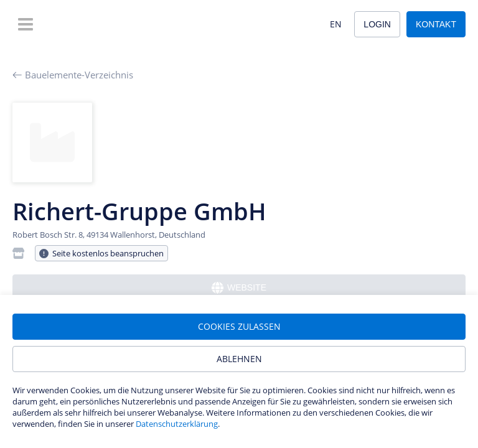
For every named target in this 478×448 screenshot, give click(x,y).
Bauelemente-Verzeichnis (73, 75)
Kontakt (436, 24)
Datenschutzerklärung (177, 424)
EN (336, 24)
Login (377, 24)
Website (239, 288)
